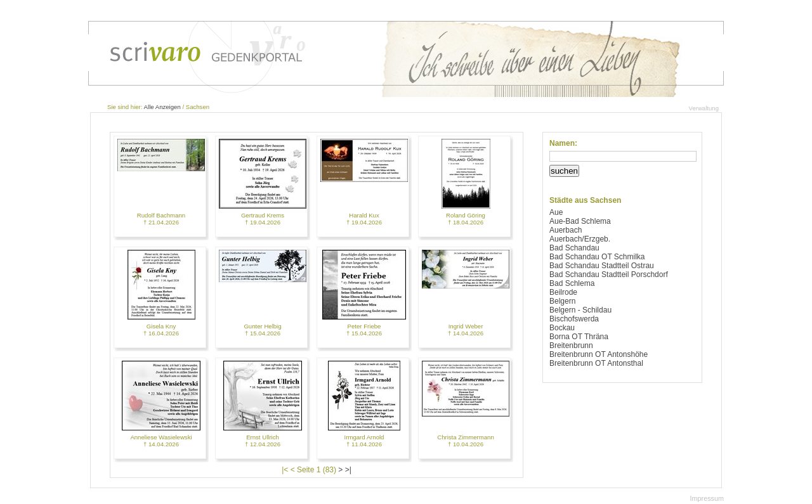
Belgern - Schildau (580, 310)
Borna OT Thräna (579, 337)
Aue (556, 212)
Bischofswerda (574, 319)
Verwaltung (704, 108)
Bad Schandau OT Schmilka (597, 257)
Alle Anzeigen (162, 107)
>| (348, 470)
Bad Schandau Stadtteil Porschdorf (609, 275)
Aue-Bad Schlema (580, 221)
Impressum (707, 498)
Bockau (562, 328)
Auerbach (566, 230)
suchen (564, 171)
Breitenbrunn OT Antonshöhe (599, 354)
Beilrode (563, 292)
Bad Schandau (574, 248)
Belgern (562, 301)
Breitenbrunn (571, 346)
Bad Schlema (572, 283)
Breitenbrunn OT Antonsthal (596, 363)
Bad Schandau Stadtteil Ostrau (602, 266)
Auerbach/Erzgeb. (580, 239)
